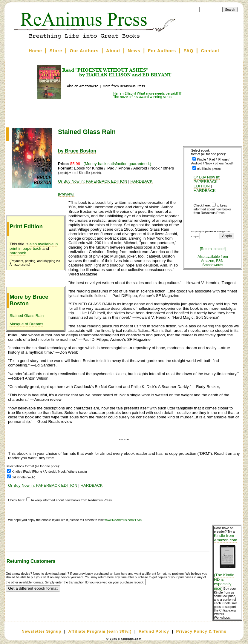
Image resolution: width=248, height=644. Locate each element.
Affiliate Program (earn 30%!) (100, 631)
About (113, 51)
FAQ (188, 51)
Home (35, 51)
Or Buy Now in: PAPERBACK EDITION (207, 182)
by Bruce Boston (77, 151)
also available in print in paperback (34, 246)
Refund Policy (154, 631)
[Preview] (66, 194)
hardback (18, 253)
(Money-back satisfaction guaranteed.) (117, 164)
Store (56, 51)
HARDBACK (205, 191)
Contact (210, 51)
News (134, 51)
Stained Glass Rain (27, 316)
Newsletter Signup (41, 631)
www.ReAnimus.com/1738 (123, 520)
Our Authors (84, 51)
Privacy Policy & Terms (201, 631)
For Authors (162, 51)
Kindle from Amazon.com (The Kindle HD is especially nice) (227, 562)
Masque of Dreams (26, 324)
